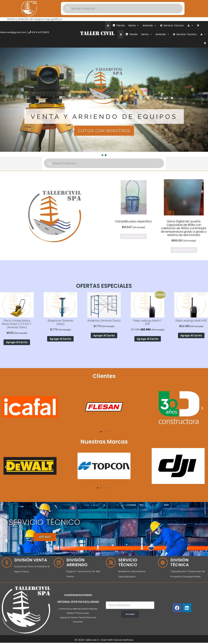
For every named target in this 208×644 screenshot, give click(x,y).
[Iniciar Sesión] (190, 25)
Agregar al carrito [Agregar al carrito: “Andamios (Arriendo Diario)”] (104, 336)
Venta (134, 25)
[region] (104, 102)
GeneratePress (124, 640)
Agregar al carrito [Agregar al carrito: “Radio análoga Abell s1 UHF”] (148, 339)
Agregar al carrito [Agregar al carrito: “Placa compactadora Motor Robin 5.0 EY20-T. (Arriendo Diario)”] (17, 342)
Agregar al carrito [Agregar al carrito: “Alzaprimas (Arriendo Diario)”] (60, 339)
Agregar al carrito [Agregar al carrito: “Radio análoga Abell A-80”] (191, 336)
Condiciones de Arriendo (78, 595)
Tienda (120, 25)
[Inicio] (108, 25)
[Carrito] (198, 25)
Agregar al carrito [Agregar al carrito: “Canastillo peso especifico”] (133, 236)
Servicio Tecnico (174, 25)
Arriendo (150, 25)
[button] (5, 100)
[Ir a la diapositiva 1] (101, 432)
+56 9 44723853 (40, 32)
